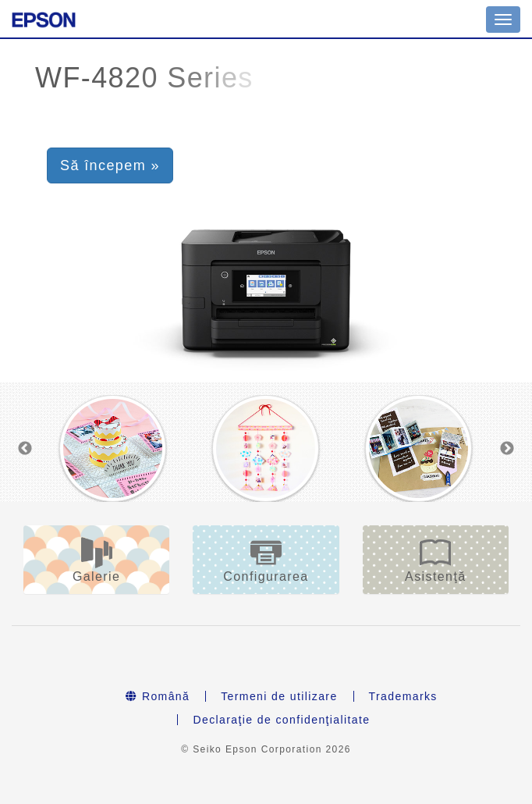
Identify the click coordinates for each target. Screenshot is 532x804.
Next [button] (507, 449)
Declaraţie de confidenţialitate (281, 720)
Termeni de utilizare (279, 696)
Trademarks (403, 696)
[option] (113, 448)
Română (158, 696)
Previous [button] (25, 449)
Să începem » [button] (110, 165)
